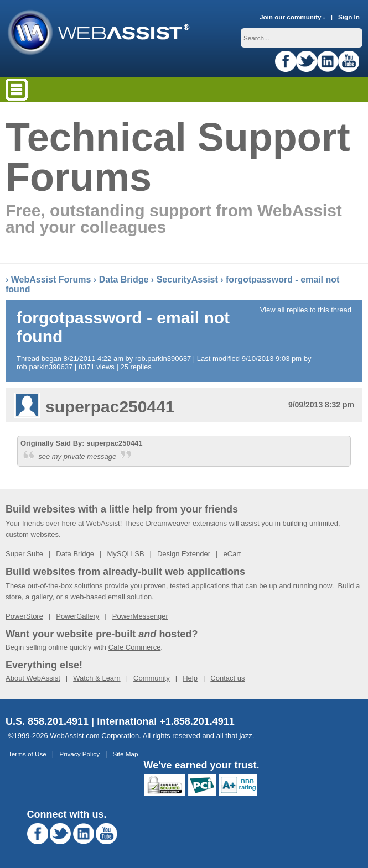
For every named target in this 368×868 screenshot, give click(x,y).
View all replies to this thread (306, 310)
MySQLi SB (125, 554)
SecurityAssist (187, 279)
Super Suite (24, 554)
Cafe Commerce (135, 647)
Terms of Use (27, 754)
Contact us (227, 678)
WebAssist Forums (51, 279)
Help (190, 678)
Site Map (125, 754)
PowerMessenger (140, 616)
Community (152, 678)
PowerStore (24, 616)
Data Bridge (124, 279)
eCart (232, 554)
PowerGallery (77, 616)
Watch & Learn (97, 678)
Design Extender (184, 554)
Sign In (349, 17)
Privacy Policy (79, 754)
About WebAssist (33, 678)
